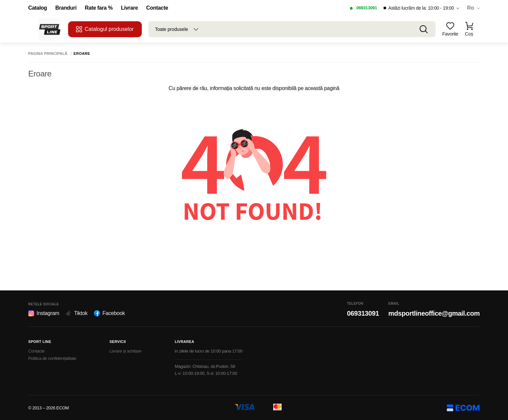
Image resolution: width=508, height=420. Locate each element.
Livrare (129, 8)
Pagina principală (48, 54)
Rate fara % (99, 8)
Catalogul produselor (105, 29)
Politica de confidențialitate (52, 358)
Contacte (157, 8)
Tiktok (77, 313)
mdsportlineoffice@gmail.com (434, 313)
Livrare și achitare (126, 351)
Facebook (109, 313)
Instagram (44, 313)
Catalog (38, 8)
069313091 (367, 8)
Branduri (66, 8)
